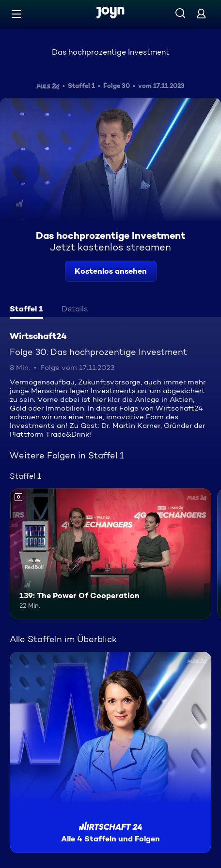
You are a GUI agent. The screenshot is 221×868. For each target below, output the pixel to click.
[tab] (26, 310)
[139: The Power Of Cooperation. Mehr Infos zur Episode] (110, 554)
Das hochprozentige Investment (110, 52)
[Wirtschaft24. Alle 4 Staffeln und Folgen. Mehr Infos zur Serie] (110, 752)
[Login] (201, 13)
